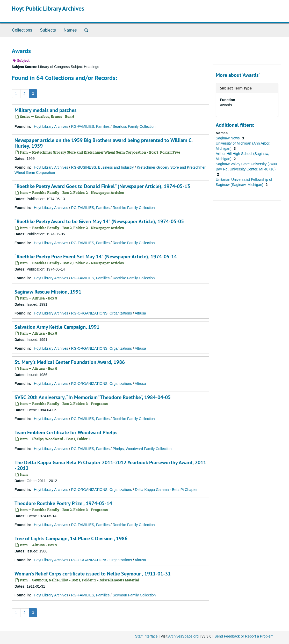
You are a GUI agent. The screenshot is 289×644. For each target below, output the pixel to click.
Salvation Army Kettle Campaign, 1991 (57, 327)
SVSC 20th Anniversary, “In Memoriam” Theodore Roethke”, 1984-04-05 (93, 397)
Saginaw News (228, 138)
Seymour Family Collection (134, 595)
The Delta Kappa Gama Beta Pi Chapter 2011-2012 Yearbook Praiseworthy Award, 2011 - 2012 (110, 465)
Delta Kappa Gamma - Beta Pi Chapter (166, 490)
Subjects (48, 30)
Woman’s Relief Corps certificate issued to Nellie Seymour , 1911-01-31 (93, 574)
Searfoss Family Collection (134, 126)
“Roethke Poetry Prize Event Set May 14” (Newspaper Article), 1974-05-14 (96, 257)
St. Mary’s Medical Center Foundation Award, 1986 (70, 362)
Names (70, 30)
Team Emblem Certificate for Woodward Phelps (66, 432)
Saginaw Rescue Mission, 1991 (48, 292)
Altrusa (140, 313)
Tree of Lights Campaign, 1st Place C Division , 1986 (71, 538)
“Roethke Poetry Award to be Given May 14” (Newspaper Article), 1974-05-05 (99, 221)
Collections (22, 30)
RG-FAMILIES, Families (91, 126)
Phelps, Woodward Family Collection (142, 449)
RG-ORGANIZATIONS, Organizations (102, 313)
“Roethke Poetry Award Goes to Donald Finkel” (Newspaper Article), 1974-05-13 (102, 186)
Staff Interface (146, 636)
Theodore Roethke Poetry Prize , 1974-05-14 (63, 503)
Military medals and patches (45, 110)
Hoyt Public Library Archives (48, 8)
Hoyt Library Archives (51, 126)
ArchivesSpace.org (183, 636)
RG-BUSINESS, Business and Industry (103, 167)
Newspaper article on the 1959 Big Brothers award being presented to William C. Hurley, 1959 (103, 143)
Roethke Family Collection (134, 208)
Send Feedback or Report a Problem (244, 636)
